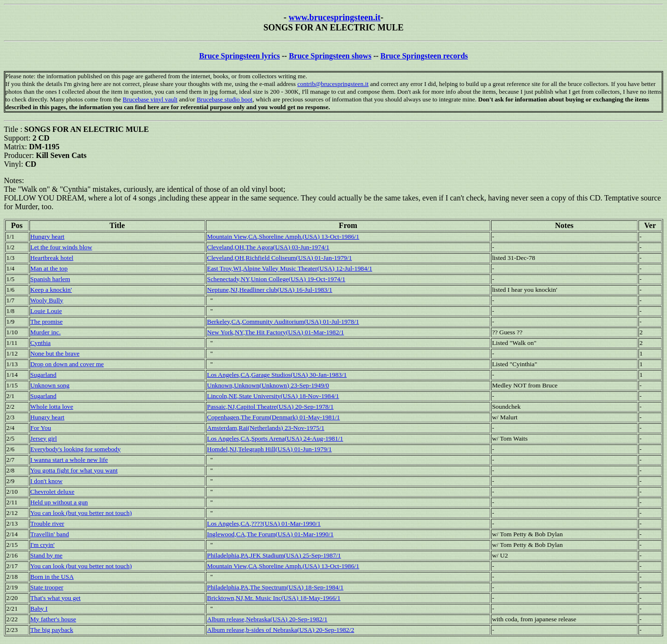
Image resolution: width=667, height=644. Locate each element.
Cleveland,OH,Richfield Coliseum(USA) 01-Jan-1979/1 (279, 258)
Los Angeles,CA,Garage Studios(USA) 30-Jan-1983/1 (277, 375)
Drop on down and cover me (67, 364)
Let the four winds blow (61, 247)
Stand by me (47, 555)
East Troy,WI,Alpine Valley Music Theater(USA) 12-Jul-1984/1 (290, 268)
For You (41, 428)
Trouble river (47, 523)
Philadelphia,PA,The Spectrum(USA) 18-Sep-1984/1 (275, 587)
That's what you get (56, 598)
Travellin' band (50, 534)
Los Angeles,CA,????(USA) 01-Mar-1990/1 (264, 523)
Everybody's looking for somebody (76, 449)
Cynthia (41, 343)
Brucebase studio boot (225, 99)
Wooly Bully (47, 300)
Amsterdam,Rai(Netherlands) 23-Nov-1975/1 (266, 428)
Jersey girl (44, 438)
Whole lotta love (52, 407)
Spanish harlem (51, 279)
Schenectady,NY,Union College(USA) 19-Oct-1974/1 (276, 279)
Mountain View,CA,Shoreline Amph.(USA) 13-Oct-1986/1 (283, 236)
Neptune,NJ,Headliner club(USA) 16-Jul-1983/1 (269, 290)
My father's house (53, 619)
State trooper (47, 587)
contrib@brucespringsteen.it (333, 84)
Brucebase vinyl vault (150, 99)
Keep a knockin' (51, 290)
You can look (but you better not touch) (81, 513)
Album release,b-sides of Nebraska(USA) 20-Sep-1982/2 (281, 630)
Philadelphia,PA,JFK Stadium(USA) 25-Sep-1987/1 (274, 555)
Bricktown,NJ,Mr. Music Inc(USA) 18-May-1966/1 (274, 598)
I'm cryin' (43, 545)
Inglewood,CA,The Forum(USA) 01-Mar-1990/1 (270, 534)
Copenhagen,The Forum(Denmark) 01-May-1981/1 (273, 417)
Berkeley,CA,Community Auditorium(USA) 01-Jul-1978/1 (283, 322)
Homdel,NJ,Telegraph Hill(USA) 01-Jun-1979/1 (269, 449)
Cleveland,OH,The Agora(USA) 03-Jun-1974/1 (268, 247)
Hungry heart (48, 236)
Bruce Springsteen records (424, 56)
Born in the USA (52, 577)
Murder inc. (46, 332)
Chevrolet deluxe (52, 492)
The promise (47, 322)
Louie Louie (46, 311)
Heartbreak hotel (52, 258)
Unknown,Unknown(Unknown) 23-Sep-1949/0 (268, 385)
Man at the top (49, 268)
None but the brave (55, 353)
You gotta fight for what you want (74, 470)
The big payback (52, 630)
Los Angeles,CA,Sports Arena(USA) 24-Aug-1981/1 (275, 438)
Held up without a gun (59, 502)
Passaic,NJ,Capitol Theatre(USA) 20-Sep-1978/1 (270, 407)
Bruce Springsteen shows (330, 56)
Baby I (39, 608)
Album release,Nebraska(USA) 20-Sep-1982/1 (267, 619)
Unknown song (50, 385)
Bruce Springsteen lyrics (239, 56)
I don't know (47, 481)
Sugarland (43, 375)
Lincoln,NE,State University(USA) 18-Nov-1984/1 (273, 396)
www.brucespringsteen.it (334, 17)
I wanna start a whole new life (69, 460)
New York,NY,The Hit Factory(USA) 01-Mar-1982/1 (275, 332)
